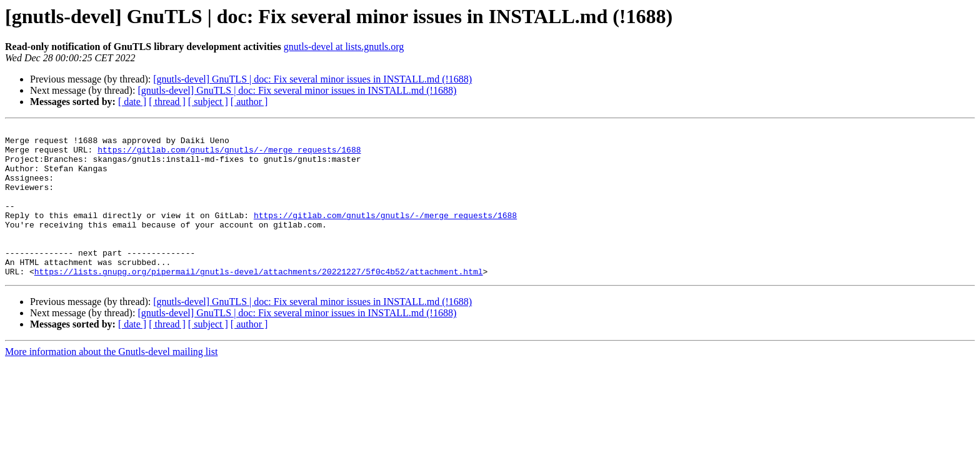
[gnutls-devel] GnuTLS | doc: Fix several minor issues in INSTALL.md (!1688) (312, 79)
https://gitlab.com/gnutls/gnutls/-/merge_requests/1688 (229, 155)
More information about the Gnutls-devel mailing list (111, 382)
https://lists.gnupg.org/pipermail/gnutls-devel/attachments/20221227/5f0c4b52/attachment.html (259, 301)
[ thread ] (167, 102)
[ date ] (132, 102)
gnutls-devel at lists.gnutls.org (344, 47)
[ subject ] (208, 102)
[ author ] (249, 102)
